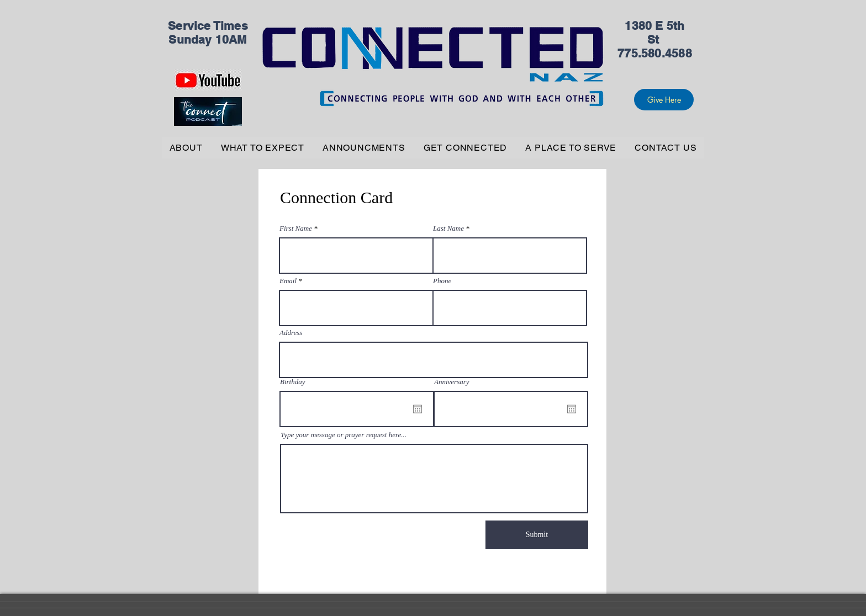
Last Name (448, 228)
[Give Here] (664, 100)
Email (288, 281)
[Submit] (537, 535)
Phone (442, 281)
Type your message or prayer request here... (344, 435)
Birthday (293, 382)
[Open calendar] (418, 409)
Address (291, 333)
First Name (296, 228)
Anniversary (452, 382)
